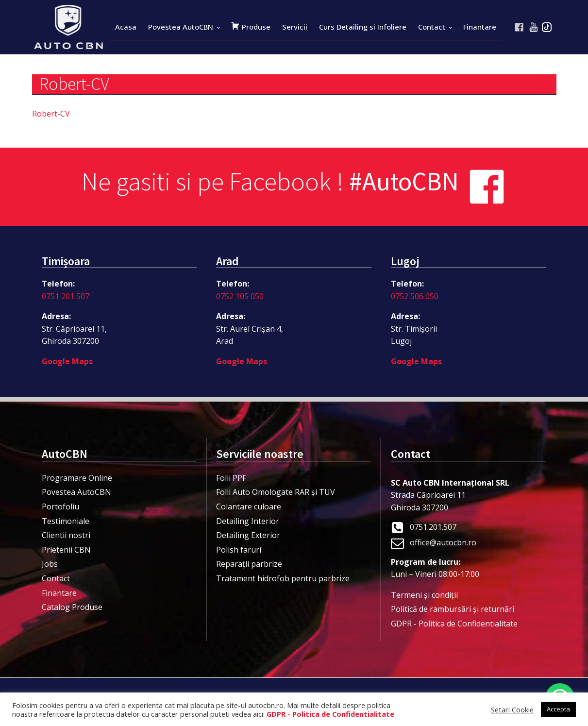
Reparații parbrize (249, 564)
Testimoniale (66, 521)
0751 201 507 (66, 296)
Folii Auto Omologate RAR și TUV (276, 492)
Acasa (126, 27)
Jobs (50, 564)
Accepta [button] (558, 709)
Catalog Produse (72, 607)
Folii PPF (231, 478)
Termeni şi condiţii (424, 595)
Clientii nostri (66, 535)
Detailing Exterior (248, 535)
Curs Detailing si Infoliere (363, 27)
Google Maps (67, 361)
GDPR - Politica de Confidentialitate (454, 624)
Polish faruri (239, 550)
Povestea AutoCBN (181, 27)
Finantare (480, 27)
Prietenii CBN (66, 550)
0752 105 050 (240, 296)
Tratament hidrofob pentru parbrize (283, 578)
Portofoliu (60, 507)
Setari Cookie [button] (512, 709)
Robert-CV (51, 114)
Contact (432, 27)
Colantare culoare (249, 507)
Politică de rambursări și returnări (453, 609)
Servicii (295, 27)
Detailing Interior (248, 521)
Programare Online (77, 478)
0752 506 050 (415, 296)
